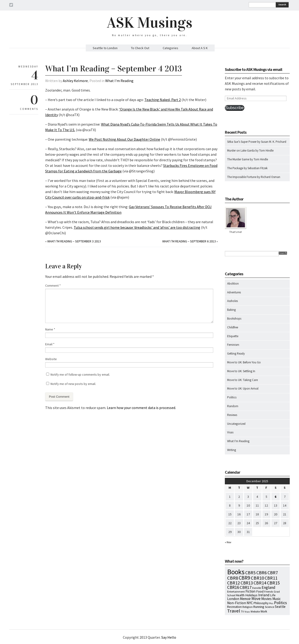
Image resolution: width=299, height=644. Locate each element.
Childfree (233, 327)
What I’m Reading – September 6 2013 (189, 241)
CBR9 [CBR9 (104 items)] (244, 578)
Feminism (233, 345)
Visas (230, 432)
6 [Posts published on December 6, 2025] (275, 497)
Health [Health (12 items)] (240, 595)
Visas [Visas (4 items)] (247, 612)
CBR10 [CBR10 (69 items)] (257, 578)
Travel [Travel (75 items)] (234, 611)
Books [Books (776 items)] (236, 572)
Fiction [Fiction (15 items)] (250, 591)
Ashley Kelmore (75, 81)
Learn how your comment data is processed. (141, 408)
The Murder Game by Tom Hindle (248, 159)
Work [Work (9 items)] (264, 611)
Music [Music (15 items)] (277, 599)
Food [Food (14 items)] (260, 591)
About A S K (200, 48)
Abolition (233, 284)
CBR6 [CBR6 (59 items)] (262, 573)
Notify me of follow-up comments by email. (80, 374)
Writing (232, 450)
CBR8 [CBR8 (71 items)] (233, 578)
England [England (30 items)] (269, 587)
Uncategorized (236, 424)
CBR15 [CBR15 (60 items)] (273, 583)
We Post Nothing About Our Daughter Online (124, 139)
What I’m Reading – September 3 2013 (74, 241)
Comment (53, 286)
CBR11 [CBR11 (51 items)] (271, 578)
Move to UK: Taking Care (242, 380)
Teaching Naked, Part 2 (163, 100)
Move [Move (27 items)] (256, 599)
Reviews (232, 415)
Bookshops (234, 319)
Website (51, 359)
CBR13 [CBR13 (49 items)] (247, 583)
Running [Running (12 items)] (259, 607)
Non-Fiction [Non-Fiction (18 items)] (237, 603)
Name (50, 329)
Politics (232, 397)
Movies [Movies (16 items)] (266, 599)
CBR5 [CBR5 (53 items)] (250, 573)
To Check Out (140, 48)
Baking (231, 310)
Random (233, 406)
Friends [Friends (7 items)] (269, 592)
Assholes (232, 301)
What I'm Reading (119, 81)
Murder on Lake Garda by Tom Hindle (250, 151)
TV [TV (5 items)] (242, 612)
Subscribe (235, 108)
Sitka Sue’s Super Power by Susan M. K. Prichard (257, 142)
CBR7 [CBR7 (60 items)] (273, 573)
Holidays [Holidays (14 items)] (251, 595)
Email (50, 344)
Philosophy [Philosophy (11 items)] (261, 603)
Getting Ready (236, 354)
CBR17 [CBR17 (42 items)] (246, 587)
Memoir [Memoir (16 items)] (245, 599)
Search (282, 5)
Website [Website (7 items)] (255, 611)
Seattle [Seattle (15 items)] (280, 607)
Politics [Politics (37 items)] (280, 603)
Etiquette (233, 336)
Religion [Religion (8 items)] (248, 607)
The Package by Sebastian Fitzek (247, 168)
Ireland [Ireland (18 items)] (264, 595)
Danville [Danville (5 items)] (257, 588)
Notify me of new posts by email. (73, 384)
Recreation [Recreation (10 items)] (234, 607)
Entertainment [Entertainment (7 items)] (236, 592)
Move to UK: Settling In (241, 371)
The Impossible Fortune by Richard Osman (254, 177)
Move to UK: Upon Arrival (243, 389)
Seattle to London (105, 48)
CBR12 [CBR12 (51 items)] (234, 583)
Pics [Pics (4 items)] (271, 603)
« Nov (228, 542)
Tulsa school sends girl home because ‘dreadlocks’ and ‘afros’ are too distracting (137, 227)
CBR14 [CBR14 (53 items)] (260, 583)
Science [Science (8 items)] (270, 607)
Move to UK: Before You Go (244, 362)
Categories (170, 48)
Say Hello (169, 637)
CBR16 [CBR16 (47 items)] (233, 587)
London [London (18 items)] (233, 599)
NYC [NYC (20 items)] (250, 603)
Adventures (234, 292)
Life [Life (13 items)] (273, 595)
